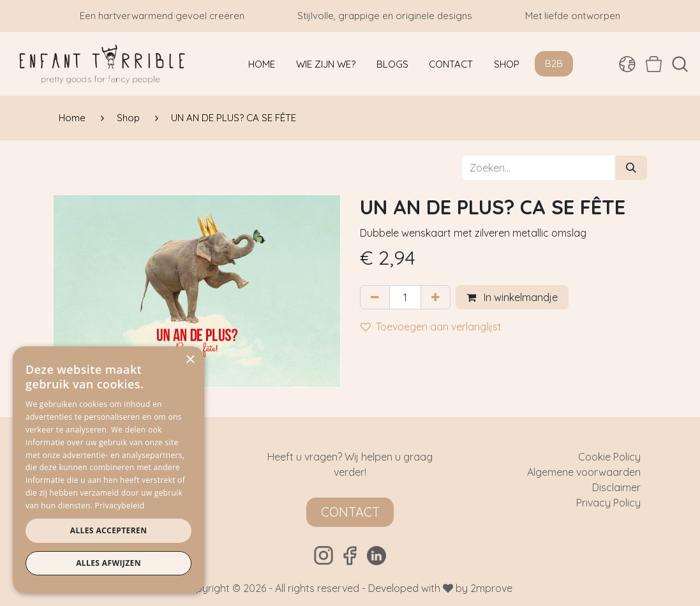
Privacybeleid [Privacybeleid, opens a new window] (120, 506)
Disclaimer (616, 487)
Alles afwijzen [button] (108, 563)
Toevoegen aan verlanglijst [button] (431, 327)
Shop (128, 118)
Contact (350, 512)
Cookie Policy (609, 457)
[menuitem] (262, 64)
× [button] (190, 360)
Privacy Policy (608, 503)
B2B (554, 63)
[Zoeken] (631, 168)
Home (72, 118)
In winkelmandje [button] (512, 297)
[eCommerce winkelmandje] (654, 64)
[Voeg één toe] (436, 297)
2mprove (491, 588)
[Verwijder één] (375, 297)
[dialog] (108, 470)
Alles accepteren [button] (109, 530)
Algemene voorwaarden (584, 472)
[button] (680, 64)
